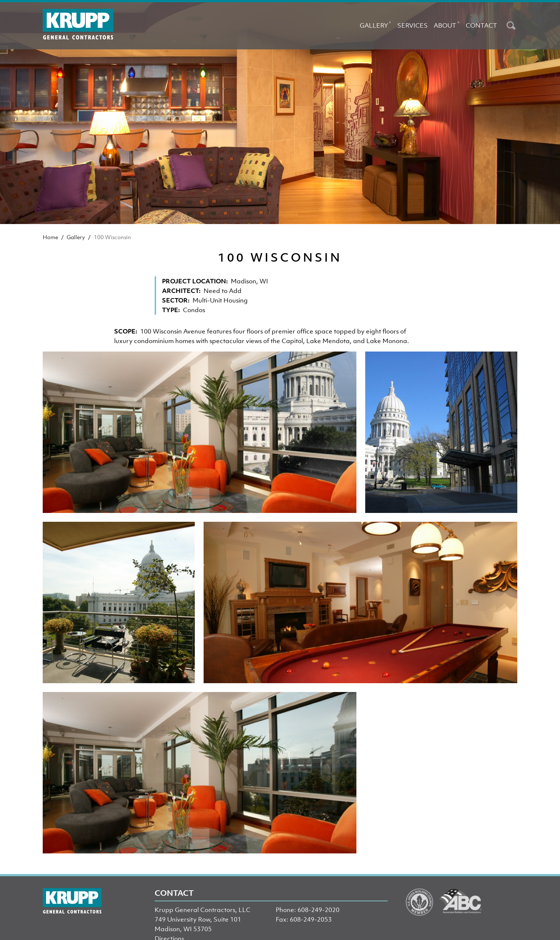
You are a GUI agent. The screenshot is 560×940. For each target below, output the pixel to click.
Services (413, 25)
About (447, 24)
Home (50, 237)
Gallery (376, 24)
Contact (481, 25)
